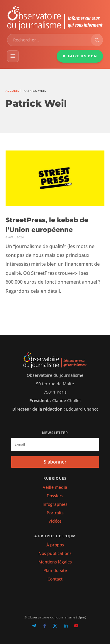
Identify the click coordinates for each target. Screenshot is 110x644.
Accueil (12, 91)
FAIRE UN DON (80, 56)
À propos (55, 545)
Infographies (55, 504)
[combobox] (49, 40)
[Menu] (13, 56)
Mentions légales (55, 562)
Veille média (55, 487)
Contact (55, 579)
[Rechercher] (97, 40)
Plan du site (55, 570)
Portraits (55, 513)
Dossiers (55, 496)
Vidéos (55, 521)
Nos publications (55, 553)
